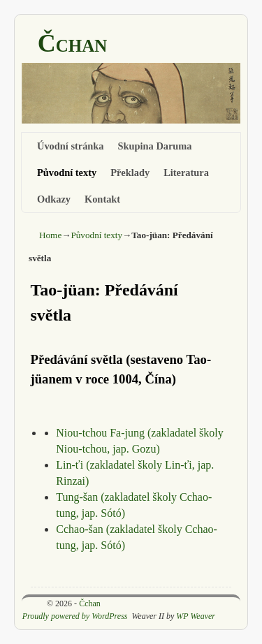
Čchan (73, 43)
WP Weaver (196, 616)
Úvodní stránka (71, 146)
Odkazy (54, 199)
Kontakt (102, 199)
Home (50, 235)
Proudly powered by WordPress (75, 616)
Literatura (186, 173)
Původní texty (67, 173)
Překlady (130, 173)
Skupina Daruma (155, 146)
